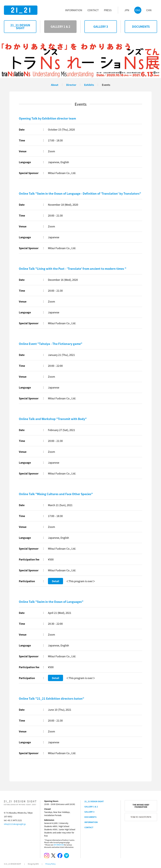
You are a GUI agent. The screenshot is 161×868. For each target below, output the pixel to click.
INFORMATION (59, 845)
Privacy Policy (50, 864)
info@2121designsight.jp (15, 824)
